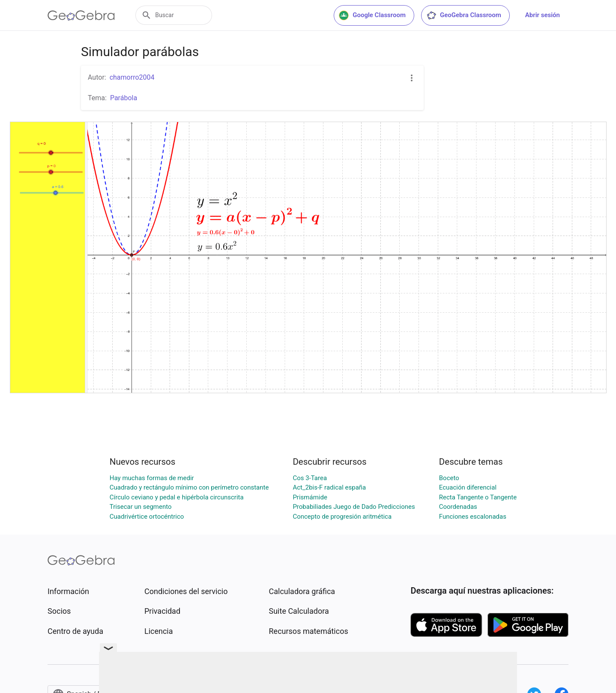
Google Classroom (372, 15)
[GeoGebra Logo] (81, 15)
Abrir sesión (543, 15)
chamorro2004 (132, 77)
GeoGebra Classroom (464, 15)
